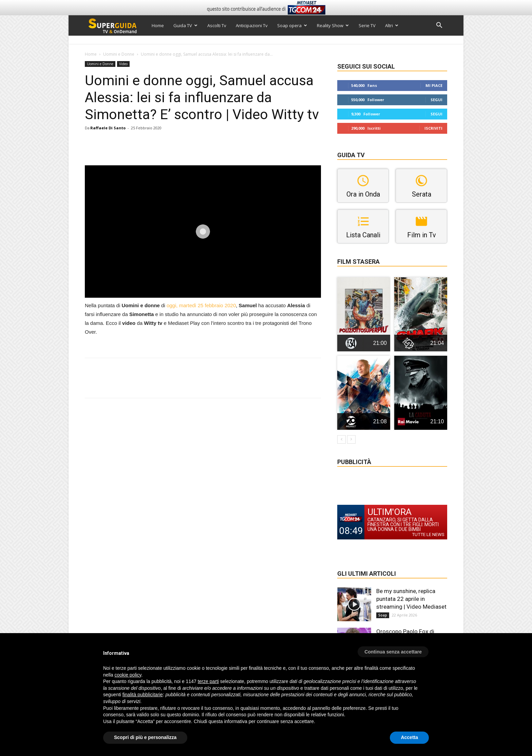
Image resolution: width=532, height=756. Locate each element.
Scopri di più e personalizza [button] (145, 737)
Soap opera (292, 25)
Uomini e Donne (119, 54)
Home (158, 25)
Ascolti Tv (217, 25)
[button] (439, 26)
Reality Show (333, 25)
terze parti (208, 681)
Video (123, 64)
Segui (436, 100)
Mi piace (434, 85)
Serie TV (367, 25)
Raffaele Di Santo (108, 128)
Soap (383, 615)
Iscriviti (433, 128)
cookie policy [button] (128, 675)
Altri (392, 25)
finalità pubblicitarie (143, 695)
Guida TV (185, 25)
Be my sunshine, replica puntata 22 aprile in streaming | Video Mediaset (411, 599)
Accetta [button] (409, 737)
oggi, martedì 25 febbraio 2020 (201, 305)
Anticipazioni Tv (252, 25)
